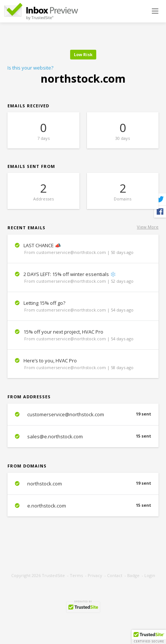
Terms (76, 575)
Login (150, 575)
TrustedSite (53, 575)
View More (148, 227)
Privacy (95, 575)
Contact (115, 575)
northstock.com (83, 484)
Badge (133, 575)
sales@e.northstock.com (83, 436)
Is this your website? (30, 68)
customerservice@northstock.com (83, 414)
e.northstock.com (83, 506)
